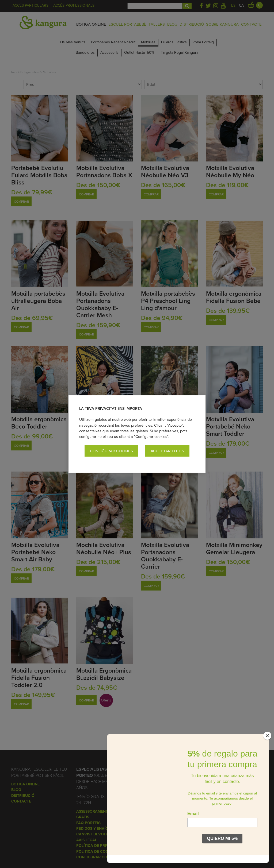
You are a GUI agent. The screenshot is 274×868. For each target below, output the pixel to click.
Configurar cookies (111, 451)
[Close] (267, 744)
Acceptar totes (167, 451)
